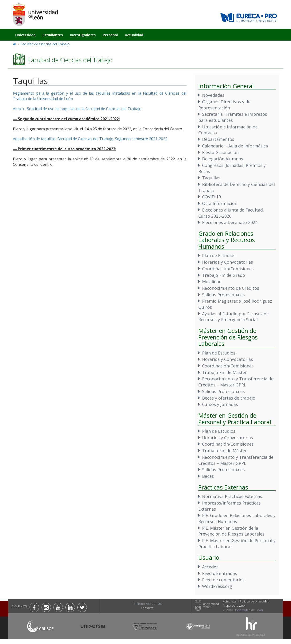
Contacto (147, 608)
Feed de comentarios (223, 580)
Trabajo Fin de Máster (224, 372)
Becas (208, 476)
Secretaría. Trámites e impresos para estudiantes (233, 117)
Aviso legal (230, 601)
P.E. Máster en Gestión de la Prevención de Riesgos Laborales (231, 531)
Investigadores (83, 35)
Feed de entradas (220, 573)
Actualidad (134, 35)
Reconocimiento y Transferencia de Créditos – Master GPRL (236, 382)
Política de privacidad (255, 601)
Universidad (25, 35)
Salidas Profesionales (223, 295)
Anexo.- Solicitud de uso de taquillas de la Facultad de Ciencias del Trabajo (77, 109)
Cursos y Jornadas (220, 404)
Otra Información (220, 203)
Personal (110, 35)
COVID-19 (211, 197)
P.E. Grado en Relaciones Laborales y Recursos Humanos (237, 518)
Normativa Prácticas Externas (232, 496)
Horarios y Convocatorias (228, 262)
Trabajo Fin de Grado (224, 275)
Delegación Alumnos (223, 159)
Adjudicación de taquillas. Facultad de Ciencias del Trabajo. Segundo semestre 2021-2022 (90, 139)
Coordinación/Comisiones (228, 269)
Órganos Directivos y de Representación (224, 105)
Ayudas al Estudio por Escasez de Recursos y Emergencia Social (234, 317)
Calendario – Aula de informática (235, 146)
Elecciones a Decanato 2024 (230, 222)
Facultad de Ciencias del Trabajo (45, 44)
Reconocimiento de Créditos (231, 288)
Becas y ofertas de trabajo (229, 398)
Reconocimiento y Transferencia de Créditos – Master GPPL (236, 460)
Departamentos (218, 139)
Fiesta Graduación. (221, 152)
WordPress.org (217, 586)
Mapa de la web (234, 605)
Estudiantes (53, 35)
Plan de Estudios (219, 255)
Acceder (210, 567)
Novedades (213, 95)
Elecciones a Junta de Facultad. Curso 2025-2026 (231, 213)
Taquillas (211, 178)
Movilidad (212, 282)
